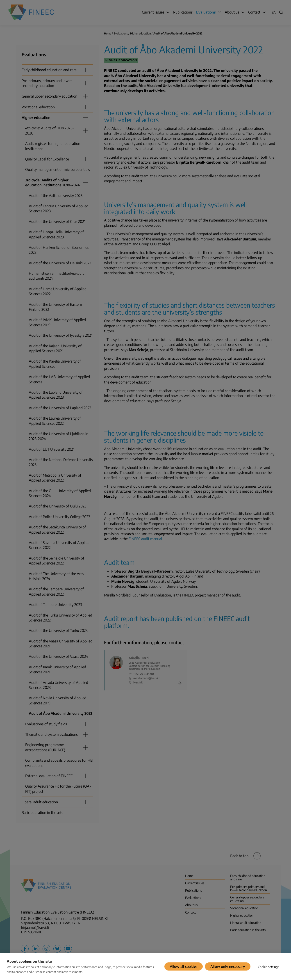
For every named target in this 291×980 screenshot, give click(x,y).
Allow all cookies (184, 966)
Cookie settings (269, 967)
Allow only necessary (228, 966)
